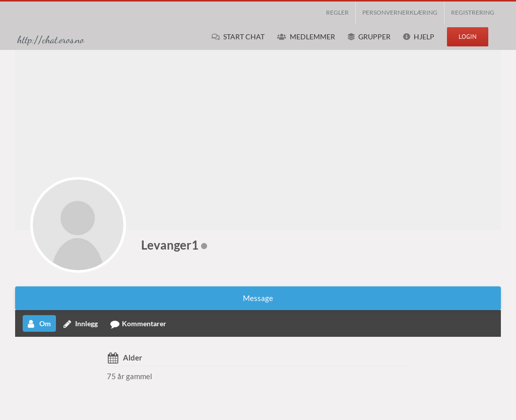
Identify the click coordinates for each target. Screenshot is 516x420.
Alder (133, 357)
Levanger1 (170, 245)
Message (258, 298)
